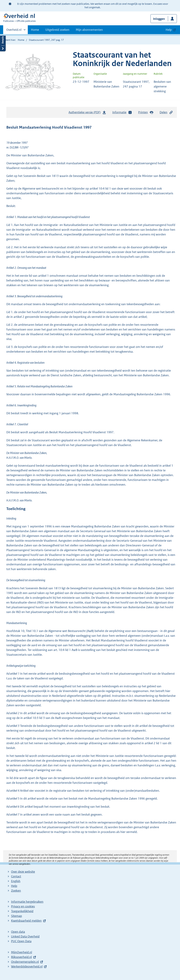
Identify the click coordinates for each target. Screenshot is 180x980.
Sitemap (17, 916)
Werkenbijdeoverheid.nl (27, 966)
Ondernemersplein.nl (25, 962)
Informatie (122, 112)
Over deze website (23, 872)
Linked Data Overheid (25, 936)
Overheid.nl (14, 31)
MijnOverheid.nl (22, 952)
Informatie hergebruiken (27, 902)
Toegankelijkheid (22, 911)
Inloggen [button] (159, 19)
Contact (16, 876)
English (16, 881)
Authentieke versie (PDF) (87, 113)
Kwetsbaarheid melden (26, 921)
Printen (146, 112)
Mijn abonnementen (89, 30)
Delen (166, 112)
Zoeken (16, 891)
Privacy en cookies (23, 906)
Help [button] (169, 30)
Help (14, 886)
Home (35, 30)
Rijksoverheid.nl (21, 957)
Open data (18, 932)
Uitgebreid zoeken (57, 30)
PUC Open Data (21, 941)
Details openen (3, 43)
